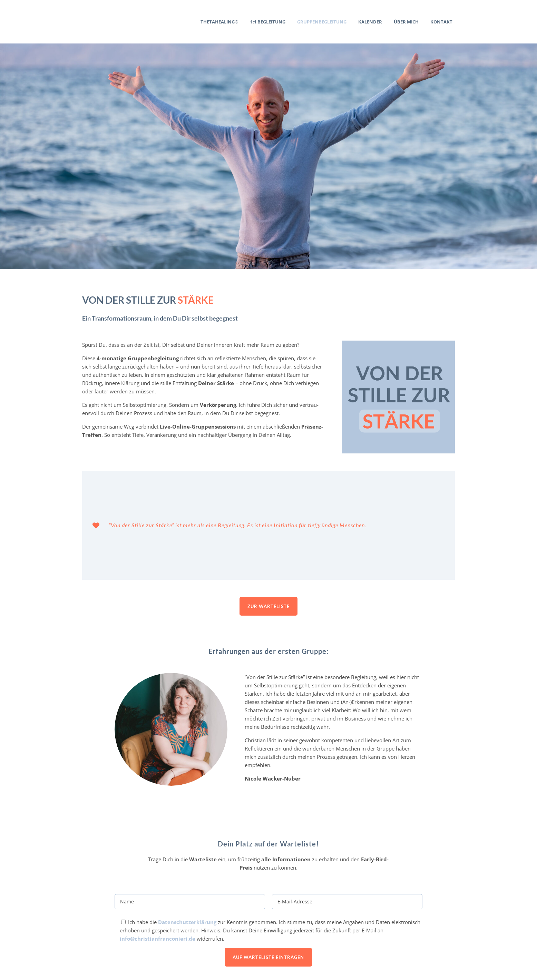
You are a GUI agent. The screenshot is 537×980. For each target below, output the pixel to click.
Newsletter (444, 947)
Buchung (448, 939)
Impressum (444, 954)
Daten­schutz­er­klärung (187, 840)
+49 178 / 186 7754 (123, 956)
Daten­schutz (443, 962)
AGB (454, 931)
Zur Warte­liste (268, 524)
